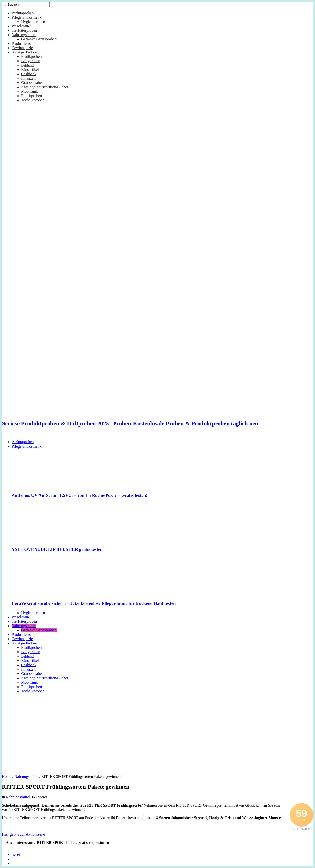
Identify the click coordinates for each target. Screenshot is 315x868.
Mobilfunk (29, 91)
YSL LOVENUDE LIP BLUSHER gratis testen (57, 549)
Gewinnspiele (22, 48)
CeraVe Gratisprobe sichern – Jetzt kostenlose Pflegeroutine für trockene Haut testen (94, 603)
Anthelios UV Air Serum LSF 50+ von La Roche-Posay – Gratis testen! (80, 495)
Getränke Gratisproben (39, 39)
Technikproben (33, 100)
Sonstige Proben (24, 52)
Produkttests (21, 43)
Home (7, 776)
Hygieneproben (33, 22)
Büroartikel (30, 70)
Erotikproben (31, 56)
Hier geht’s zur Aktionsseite (23, 834)
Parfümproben (23, 13)
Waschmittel (21, 26)
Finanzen (28, 78)
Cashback (29, 74)
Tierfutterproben (24, 30)
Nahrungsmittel (24, 35)
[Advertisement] (157, 732)
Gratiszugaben (32, 83)
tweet (16, 855)
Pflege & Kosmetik (27, 17)
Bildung (28, 65)
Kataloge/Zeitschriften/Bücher (45, 87)
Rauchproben (32, 96)
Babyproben (31, 61)
